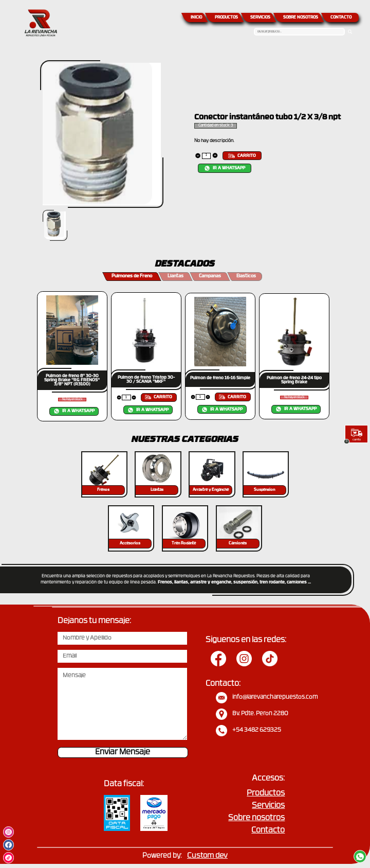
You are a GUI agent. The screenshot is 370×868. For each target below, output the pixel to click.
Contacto (268, 831)
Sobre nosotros (256, 818)
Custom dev (207, 856)
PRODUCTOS (226, 17)
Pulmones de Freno (132, 276)
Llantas (175, 276)
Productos (266, 794)
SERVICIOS (260, 17)
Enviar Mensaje (123, 752)
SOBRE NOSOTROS (301, 17)
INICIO (196, 17)
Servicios (268, 806)
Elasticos (246, 276)
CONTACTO (341, 17)
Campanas (210, 276)
